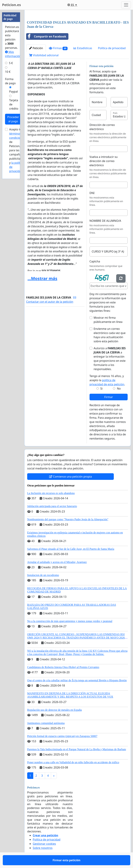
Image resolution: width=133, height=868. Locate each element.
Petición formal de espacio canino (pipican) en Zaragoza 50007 (62, 736)
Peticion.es (11, 5)
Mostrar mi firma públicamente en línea (108, 320)
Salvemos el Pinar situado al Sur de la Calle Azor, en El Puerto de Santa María (71, 549)
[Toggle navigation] (126, 5)
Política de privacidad (112, 48)
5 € (11, 63)
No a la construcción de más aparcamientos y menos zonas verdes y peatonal (70, 621)
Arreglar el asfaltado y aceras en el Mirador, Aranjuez (57, 562)
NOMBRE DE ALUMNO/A (105, 221)
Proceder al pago (13, 119)
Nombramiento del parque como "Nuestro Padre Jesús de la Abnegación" (68, 519)
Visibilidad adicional (44, 55)
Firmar (109, 397)
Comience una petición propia (71, 477)
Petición (36, 48)
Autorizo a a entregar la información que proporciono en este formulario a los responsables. (110, 359)
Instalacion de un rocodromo (43, 575)
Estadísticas (83, 48)
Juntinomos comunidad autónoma (46, 723)
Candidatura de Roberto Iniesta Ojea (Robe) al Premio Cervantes (63, 667)
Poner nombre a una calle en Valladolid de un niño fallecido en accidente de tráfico (73, 762)
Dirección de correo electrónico (102, 127)
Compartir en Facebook (46, 36)
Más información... (14, 54)
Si (101, 388)
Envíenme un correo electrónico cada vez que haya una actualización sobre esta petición (110, 335)
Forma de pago (10, 81)
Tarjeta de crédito (14, 104)
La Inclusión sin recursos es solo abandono (51, 493)
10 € (8, 72)
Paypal (14, 92)
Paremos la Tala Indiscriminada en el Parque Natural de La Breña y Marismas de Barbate (77, 749)
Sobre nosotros (43, 848)
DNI (92, 193)
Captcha (95, 261)
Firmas (58, 48)
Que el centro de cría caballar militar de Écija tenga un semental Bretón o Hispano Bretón (77, 680)
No (119, 388)
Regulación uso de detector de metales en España (54, 710)
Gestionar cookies (44, 844)
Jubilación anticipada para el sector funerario (52, 506)
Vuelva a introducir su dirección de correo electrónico (104, 161)
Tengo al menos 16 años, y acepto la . (107, 380)
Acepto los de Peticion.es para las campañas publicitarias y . (17, 150)
